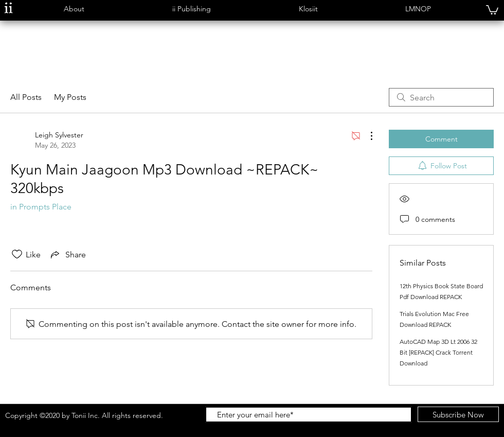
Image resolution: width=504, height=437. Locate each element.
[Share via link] (67, 254)
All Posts (26, 97)
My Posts (70, 97)
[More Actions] (366, 136)
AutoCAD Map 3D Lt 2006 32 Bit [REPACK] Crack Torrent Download (438, 352)
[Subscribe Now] (458, 414)
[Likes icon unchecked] (17, 254)
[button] (74, 9)
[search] (441, 97)
